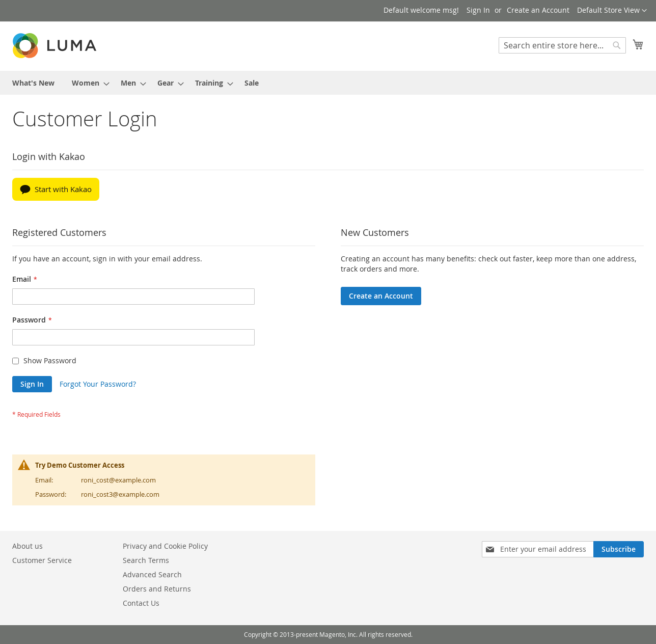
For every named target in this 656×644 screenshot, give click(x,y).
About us (28, 546)
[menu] (328, 83)
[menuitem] (33, 83)
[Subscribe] (619, 549)
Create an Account (538, 10)
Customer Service (42, 560)
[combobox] (562, 45)
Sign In (478, 10)
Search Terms (146, 560)
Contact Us (141, 603)
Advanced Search (152, 574)
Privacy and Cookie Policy (165, 546)
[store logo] (56, 46)
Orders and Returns (157, 589)
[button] (612, 11)
